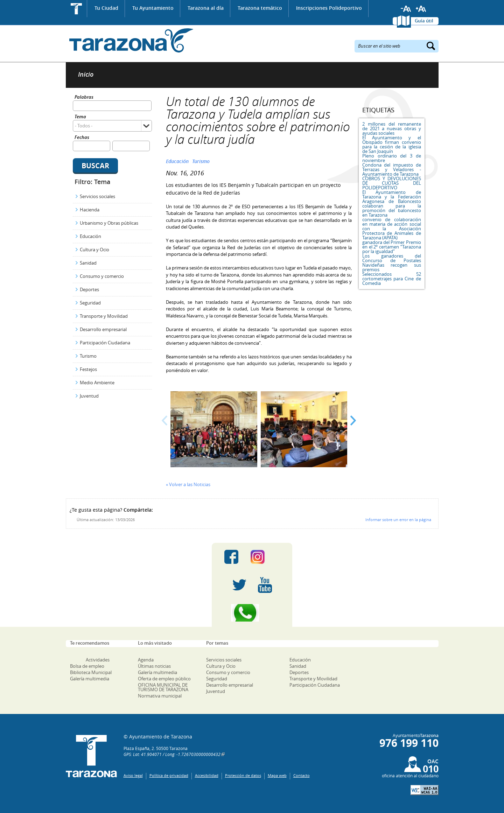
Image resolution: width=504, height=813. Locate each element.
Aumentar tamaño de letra (421, 9)
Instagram (265, 557)
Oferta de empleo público (164, 679)
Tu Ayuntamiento (153, 8)
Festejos (88, 369)
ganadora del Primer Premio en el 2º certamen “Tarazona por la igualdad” (392, 247)
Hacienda (90, 210)
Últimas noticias (154, 666)
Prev (165, 420)
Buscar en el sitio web (379, 45)
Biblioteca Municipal (91, 672)
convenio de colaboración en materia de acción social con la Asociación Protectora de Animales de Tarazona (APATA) (392, 229)
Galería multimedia (90, 679)
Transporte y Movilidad (104, 316)
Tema (80, 117)
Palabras (84, 97)
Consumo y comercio (102, 276)
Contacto (302, 775)
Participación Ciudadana (105, 343)
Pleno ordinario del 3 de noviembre (392, 158)
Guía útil (424, 21)
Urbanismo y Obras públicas (109, 223)
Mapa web (277, 775)
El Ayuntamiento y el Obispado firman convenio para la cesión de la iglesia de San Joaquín (392, 144)
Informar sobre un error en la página (398, 520)
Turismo (88, 356)
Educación (90, 236)
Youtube (265, 585)
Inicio (76, 9)
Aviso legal (133, 775)
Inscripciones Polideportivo (329, 8)
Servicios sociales (97, 196)
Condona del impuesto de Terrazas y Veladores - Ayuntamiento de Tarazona (392, 169)
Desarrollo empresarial (103, 329)
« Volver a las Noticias (188, 484)
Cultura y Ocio (94, 250)
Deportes (89, 289)
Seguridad (90, 303)
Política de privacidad (169, 775)
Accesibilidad (207, 775)
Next (353, 420)
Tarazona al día (206, 8)
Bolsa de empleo (87, 666)
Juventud (89, 396)
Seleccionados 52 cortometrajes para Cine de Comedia (392, 279)
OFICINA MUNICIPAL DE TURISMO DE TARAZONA (163, 687)
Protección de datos (243, 775)
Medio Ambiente (97, 383)
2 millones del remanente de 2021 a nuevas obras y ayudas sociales (392, 128)
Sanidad (88, 263)
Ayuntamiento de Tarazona (130, 40)
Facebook (231, 557)
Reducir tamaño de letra (406, 9)
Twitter (239, 585)
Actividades (98, 660)
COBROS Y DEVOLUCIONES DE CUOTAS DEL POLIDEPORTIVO (392, 183)
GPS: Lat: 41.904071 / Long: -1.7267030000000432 (172, 754)
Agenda (146, 660)
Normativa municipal (160, 696)
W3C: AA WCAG (425, 790)
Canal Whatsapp (252, 613)
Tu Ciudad (106, 8)
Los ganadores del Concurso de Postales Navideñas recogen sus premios (392, 263)
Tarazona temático (260, 8)
